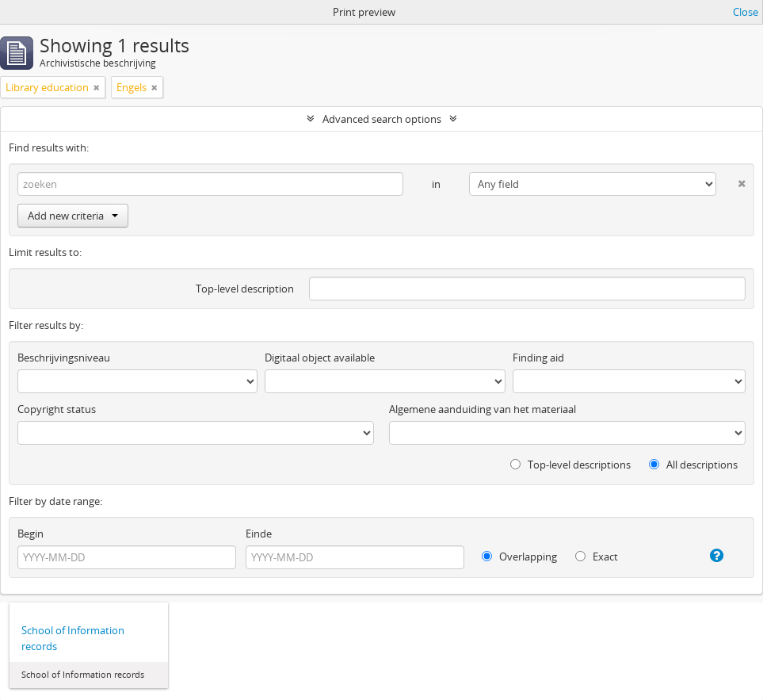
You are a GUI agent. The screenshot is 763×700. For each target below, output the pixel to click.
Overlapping (519, 557)
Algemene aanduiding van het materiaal (483, 409)
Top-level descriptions (570, 465)
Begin (31, 534)
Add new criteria (73, 216)
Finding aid (538, 358)
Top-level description (245, 289)
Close (746, 12)
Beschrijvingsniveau (64, 358)
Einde (259, 534)
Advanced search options (382, 119)
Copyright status (57, 409)
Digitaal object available (320, 358)
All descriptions (693, 465)
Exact (597, 557)
